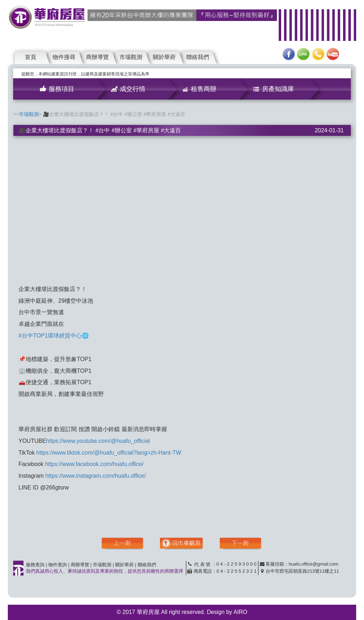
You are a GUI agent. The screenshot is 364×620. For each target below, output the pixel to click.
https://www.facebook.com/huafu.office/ (94, 464)
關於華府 (164, 57)
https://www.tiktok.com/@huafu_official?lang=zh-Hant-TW (109, 453)
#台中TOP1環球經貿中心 (50, 336)
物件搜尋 (64, 57)
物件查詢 (58, 565)
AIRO (240, 612)
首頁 (31, 57)
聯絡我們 (198, 57)
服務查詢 (35, 565)
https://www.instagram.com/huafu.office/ (96, 476)
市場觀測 (131, 57)
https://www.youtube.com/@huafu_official (98, 441)
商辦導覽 (97, 57)
